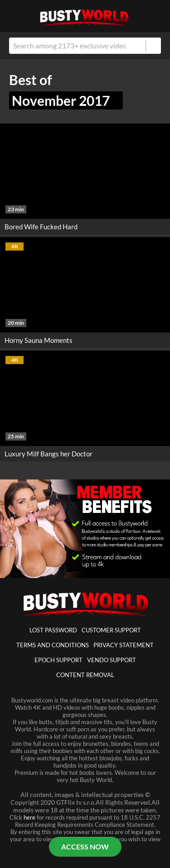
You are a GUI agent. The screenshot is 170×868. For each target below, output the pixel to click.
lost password (53, 630)
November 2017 (66, 100)
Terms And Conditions (53, 645)
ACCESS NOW (85, 847)
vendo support (112, 660)
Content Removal (85, 675)
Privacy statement (124, 645)
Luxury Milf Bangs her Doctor (49, 454)
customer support (111, 630)
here (29, 817)
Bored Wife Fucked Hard (41, 227)
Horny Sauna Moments (39, 340)
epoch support (58, 660)
